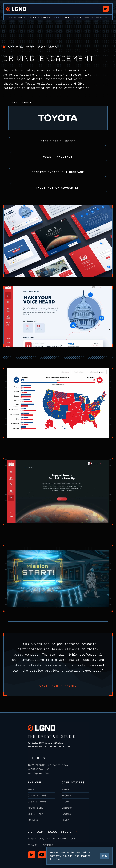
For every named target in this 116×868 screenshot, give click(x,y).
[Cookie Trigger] (48, 845)
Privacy (33, 845)
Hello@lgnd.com (39, 773)
